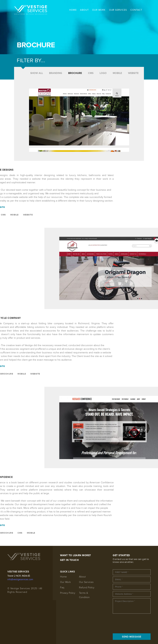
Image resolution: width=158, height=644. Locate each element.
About (82, 577)
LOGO (103, 73)
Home (63, 577)
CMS (91, 73)
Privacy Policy (68, 593)
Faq (62, 588)
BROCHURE (75, 73)
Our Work (65, 582)
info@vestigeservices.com (20, 579)
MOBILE (117, 73)
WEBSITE (133, 73)
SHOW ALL (37, 73)
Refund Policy (87, 588)
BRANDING (56, 73)
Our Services (86, 582)
